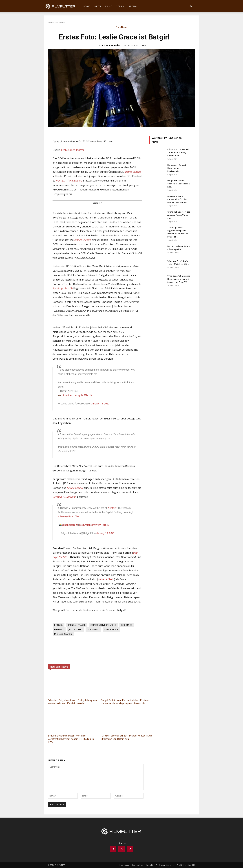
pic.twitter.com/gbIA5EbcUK (77, 395)
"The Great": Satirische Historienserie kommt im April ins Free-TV (179, 279)
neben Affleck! (106, 579)
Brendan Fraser (77, 625)
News (98, 6)
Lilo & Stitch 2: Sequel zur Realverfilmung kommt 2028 (178, 152)
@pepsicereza (70, 525)
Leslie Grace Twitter (73, 150)
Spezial (133, 6)
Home (86, 6)
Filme (109, 6)
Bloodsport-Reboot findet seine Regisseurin (177, 168)
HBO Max (59, 629)
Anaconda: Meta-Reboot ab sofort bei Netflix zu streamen (177, 199)
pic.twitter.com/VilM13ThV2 (94, 525)
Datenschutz (138, 865)
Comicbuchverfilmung (103, 625)
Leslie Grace (112, 629)
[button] (191, 6)
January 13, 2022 (105, 533)
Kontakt (149, 865)
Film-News (59, 23)
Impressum (124, 865)
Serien (120, 6)
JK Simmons (93, 629)
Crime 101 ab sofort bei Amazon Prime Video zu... (179, 215)
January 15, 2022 (100, 404)
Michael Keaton (63, 634)
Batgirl (59, 625)
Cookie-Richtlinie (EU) (186, 865)
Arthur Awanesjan (111, 45)
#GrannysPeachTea (68, 517)
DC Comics (127, 625)
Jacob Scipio (76, 629)
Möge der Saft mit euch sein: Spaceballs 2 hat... (179, 184)
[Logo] (62, 6)
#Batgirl (112, 508)
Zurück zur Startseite (165, 865)
